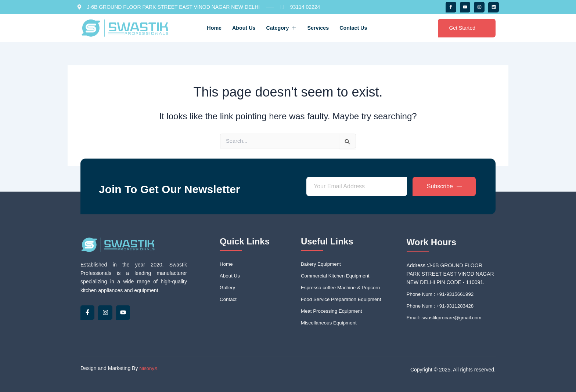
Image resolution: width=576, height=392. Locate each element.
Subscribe (444, 184)
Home (201, 28)
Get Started (467, 28)
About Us (237, 28)
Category (281, 28)
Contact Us (368, 28)
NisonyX (149, 369)
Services (325, 28)
